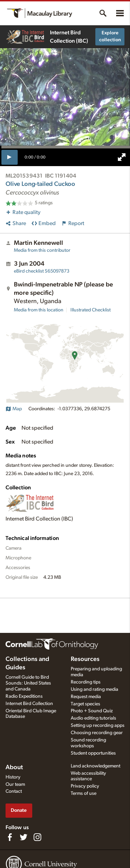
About (14, 767)
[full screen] (122, 157)
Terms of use (84, 793)
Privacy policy (85, 786)
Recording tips (86, 682)
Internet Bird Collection (29, 704)
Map (14, 409)
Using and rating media (94, 689)
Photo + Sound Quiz (92, 711)
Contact (14, 791)
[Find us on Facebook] (10, 837)
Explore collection (110, 36)
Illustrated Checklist (90, 310)
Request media (86, 697)
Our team (15, 784)
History (13, 777)
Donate (19, 810)
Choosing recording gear (97, 733)
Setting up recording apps (98, 725)
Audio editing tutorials (93, 718)
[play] (10, 157)
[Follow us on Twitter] (24, 837)
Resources (85, 659)
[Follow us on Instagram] (37, 837)
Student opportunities (93, 753)
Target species (85, 704)
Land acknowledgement (96, 766)
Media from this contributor (42, 250)
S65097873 (42, 271)
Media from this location (39, 310)
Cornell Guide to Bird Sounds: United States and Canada (28, 683)
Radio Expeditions (24, 696)
